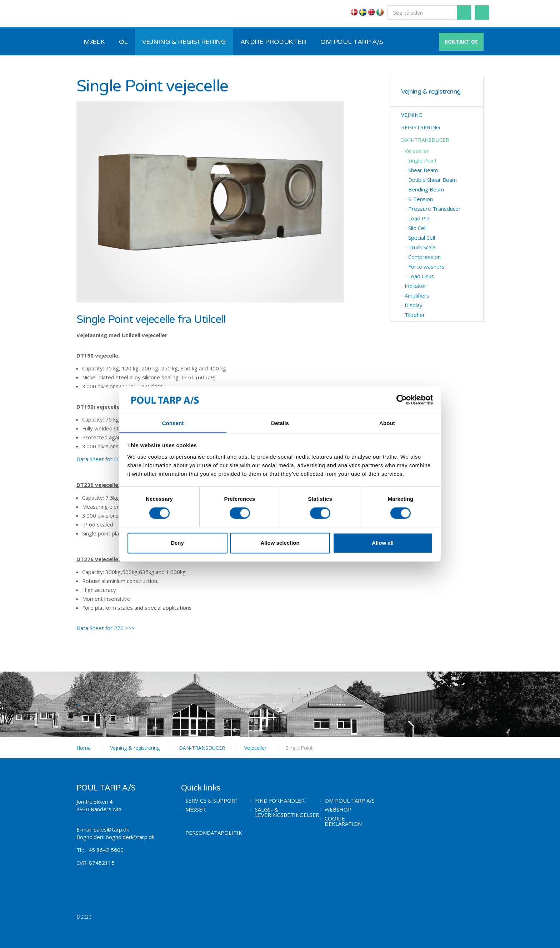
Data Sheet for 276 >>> (106, 628)
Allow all (383, 543)
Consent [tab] (173, 423)
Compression (424, 257)
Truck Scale (422, 247)
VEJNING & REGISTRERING (184, 42)
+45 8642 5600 (104, 850)
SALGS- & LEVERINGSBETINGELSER (282, 812)
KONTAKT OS (461, 42)
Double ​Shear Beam (432, 180)
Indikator (416, 286)
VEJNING (412, 115)
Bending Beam (426, 189)
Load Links (421, 276)
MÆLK (94, 42)
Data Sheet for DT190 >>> (109, 459)
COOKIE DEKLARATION (343, 821)
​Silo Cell (417, 228)
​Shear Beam (423, 170)
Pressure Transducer (434, 209)
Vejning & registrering (431, 92)
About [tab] (387, 423)
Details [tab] (280, 423)
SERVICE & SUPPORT (212, 801)
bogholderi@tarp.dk (130, 837)
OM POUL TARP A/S (352, 42)
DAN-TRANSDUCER (425, 140)
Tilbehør (415, 315)
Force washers (426, 266)
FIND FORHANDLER (280, 801)
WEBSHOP (338, 810)
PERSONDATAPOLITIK (213, 833)
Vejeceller (417, 151)
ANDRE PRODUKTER (273, 42)
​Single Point (422, 160)
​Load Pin (419, 218)
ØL (123, 42)
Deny (177, 543)
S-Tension (421, 199)
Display (414, 305)
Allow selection (280, 543)
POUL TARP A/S (114, 14)
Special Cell (422, 238)
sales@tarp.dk (111, 829)
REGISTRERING (421, 127)
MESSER (196, 810)
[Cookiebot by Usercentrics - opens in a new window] (402, 400)
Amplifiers (417, 295)
